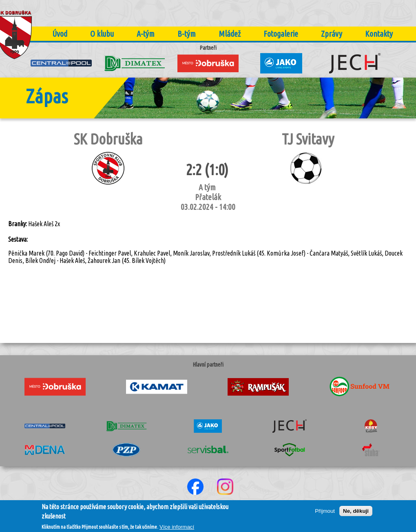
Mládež (230, 34)
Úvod (60, 34)
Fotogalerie (281, 34)
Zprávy (332, 34)
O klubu (102, 34)
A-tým (146, 34)
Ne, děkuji (356, 514)
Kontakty (379, 34)
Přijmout (325, 514)
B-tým (187, 34)
